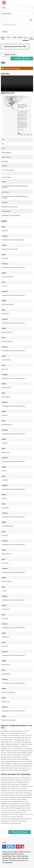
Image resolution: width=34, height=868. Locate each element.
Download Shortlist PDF (15, 47)
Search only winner (10, 25)
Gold (8, 38)
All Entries (31, 38)
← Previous (14, 59)
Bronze (20, 38)
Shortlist (26, 38)
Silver (14, 38)
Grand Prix (3, 38)
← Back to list (10, 55)
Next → (28, 59)
